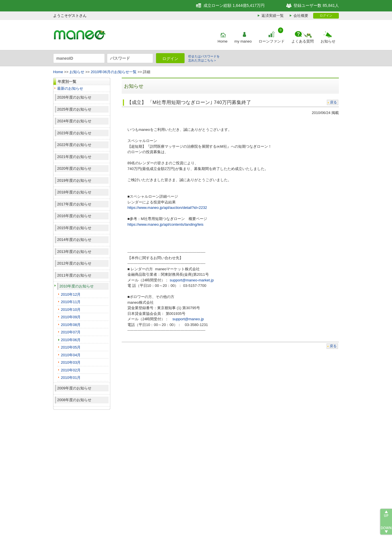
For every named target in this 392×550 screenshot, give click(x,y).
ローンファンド (272, 41)
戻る (333, 102)
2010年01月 (71, 378)
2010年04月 (71, 355)
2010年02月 (71, 370)
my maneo (243, 41)
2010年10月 (71, 310)
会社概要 (301, 16)
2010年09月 (71, 317)
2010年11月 (71, 302)
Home (223, 41)
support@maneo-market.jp (192, 280)
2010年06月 (71, 340)
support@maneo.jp (188, 319)
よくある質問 (303, 41)
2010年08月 (71, 325)
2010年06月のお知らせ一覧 (114, 72)
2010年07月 (71, 332)
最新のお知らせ (70, 88)
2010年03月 (71, 362)
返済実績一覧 (273, 16)
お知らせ (328, 41)
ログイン (326, 15)
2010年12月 (71, 294)
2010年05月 (71, 347)
